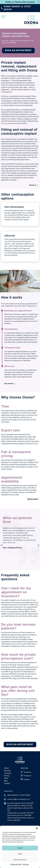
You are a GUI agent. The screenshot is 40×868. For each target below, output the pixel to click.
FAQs (6, 778)
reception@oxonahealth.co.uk (19, 799)
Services (7, 771)
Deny (20, 854)
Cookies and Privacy (16, 864)
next (39, 545)
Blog (6, 781)
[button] (37, 828)
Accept (20, 848)
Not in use (26, 864)
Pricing (7, 776)
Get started (9, 384)
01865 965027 (12, 6)
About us (33, 185)
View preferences (20, 860)
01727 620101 (25, 795)
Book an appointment (18, 50)
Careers (7, 783)
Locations (8, 773)
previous (2, 545)
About (7, 768)
